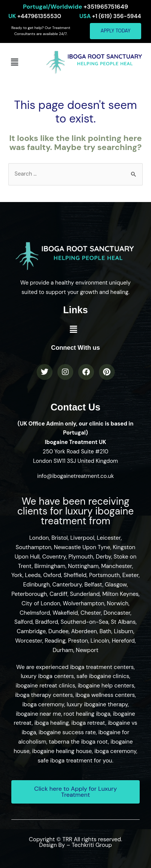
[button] (14, 62)
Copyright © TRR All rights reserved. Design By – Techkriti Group (76, 842)
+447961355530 (35, 16)
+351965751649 (76, 7)
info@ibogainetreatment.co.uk (75, 476)
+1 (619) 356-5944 (110, 16)
